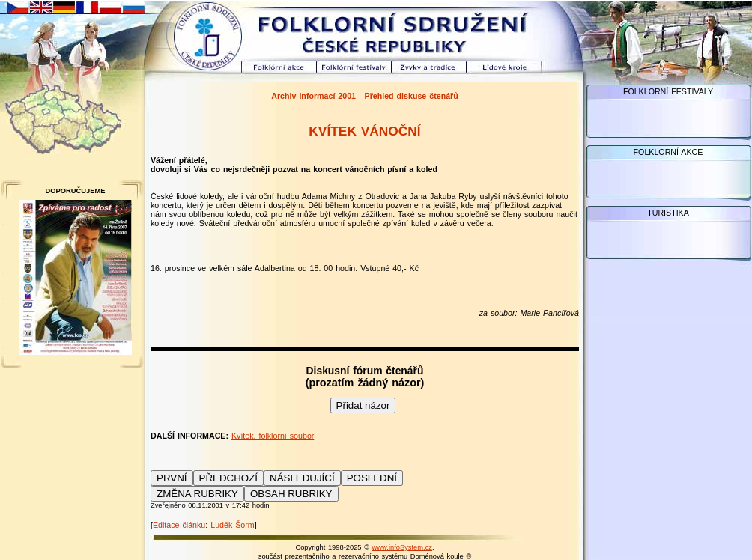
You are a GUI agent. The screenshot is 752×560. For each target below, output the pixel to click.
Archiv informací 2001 (313, 96)
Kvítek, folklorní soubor (273, 436)
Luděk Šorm (232, 525)
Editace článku (179, 525)
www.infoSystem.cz (402, 547)
